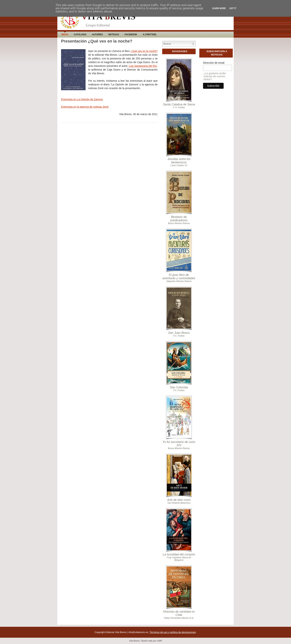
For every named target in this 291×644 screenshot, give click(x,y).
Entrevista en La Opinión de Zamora (82, 99)
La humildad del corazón (179, 554)
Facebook (131, 35)
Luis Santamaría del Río (143, 66)
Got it (233, 8)
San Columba (179, 387)
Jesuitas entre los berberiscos (179, 161)
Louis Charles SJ (179, 165)
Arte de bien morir (179, 500)
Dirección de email (214, 63)
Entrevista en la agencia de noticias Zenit (85, 107)
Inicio (65, 35)
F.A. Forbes (179, 336)
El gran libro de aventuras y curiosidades (179, 277)
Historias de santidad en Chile (179, 613)
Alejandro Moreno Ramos (179, 281)
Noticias (114, 35)
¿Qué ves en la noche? (144, 51)
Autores (97, 35)
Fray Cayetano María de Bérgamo (179, 559)
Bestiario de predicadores (179, 219)
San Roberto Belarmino (179, 503)
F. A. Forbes (179, 107)
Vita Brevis (134, 641)
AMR (160, 641)
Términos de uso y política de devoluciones (173, 632)
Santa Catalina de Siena (179, 104)
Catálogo (80, 35)
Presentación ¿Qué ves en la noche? (97, 41)
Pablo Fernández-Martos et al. (179, 618)
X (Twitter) (149, 35)
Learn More (219, 8)
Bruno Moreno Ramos (179, 223)
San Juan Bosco (179, 333)
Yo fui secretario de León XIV (179, 444)
